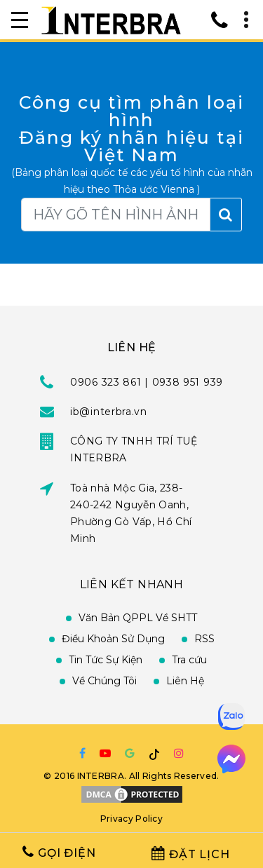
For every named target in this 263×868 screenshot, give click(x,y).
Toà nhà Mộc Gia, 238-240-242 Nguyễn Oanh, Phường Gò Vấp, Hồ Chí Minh (131, 513)
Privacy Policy (131, 819)
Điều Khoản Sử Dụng (113, 639)
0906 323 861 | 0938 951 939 (147, 382)
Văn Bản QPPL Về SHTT (138, 618)
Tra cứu (189, 660)
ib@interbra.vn (109, 412)
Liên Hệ (185, 681)
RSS (204, 639)
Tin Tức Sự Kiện (106, 660)
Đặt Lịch (190, 854)
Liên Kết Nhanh (132, 584)
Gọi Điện (59, 852)
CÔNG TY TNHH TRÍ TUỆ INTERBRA (134, 449)
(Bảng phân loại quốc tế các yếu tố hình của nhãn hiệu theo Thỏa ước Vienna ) (132, 181)
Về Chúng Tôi (104, 681)
